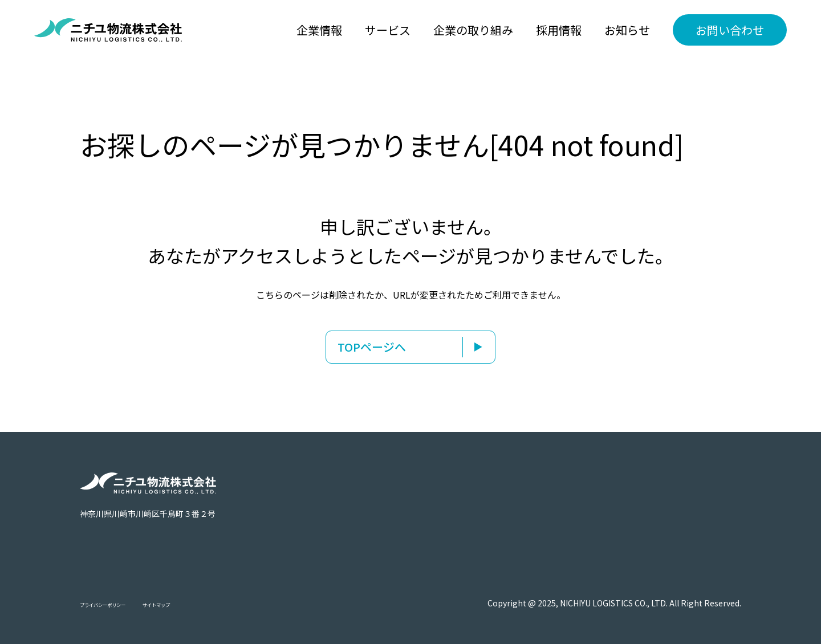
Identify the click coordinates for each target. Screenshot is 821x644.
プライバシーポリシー (120, 604)
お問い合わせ (730, 30)
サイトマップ (201, 604)
